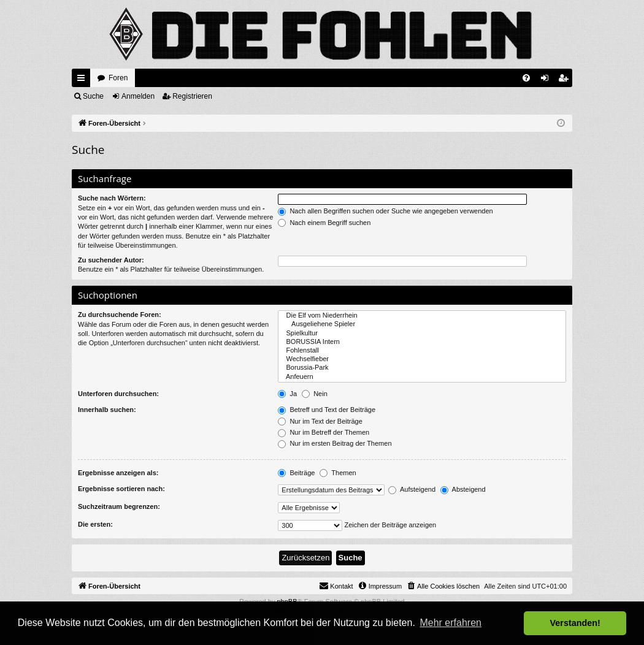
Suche (93, 96)
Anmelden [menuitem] (547, 80)
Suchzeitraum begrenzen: (119, 506)
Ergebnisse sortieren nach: (121, 489)
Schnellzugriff (83, 80)
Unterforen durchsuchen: (118, 394)
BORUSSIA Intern (422, 342)
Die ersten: (95, 524)
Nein (315, 394)
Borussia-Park (422, 368)
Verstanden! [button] (575, 623)
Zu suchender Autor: (111, 260)
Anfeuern (422, 377)
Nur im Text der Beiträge (320, 421)
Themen (338, 473)
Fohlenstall (422, 351)
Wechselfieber (422, 359)
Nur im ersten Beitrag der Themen (335, 443)
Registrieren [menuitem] (566, 80)
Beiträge (296, 473)
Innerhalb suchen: (107, 410)
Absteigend (463, 489)
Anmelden (138, 96)
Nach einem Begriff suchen (324, 223)
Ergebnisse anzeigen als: (118, 473)
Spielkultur (422, 334)
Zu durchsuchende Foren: (120, 315)
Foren (118, 78)
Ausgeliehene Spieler (422, 324)
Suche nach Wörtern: (112, 198)
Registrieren (192, 96)
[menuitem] (526, 78)
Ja (287, 394)
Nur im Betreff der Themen (324, 432)
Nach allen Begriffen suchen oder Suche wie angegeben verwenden (385, 211)
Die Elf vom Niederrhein (422, 316)
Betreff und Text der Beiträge (327, 410)
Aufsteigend (412, 489)
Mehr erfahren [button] (450, 623)
